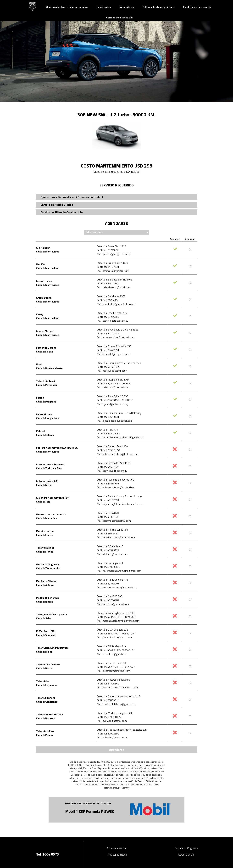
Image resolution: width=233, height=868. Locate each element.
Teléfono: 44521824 (108, 467)
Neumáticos (127, 7)
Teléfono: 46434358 (108, 483)
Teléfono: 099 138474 (109, 717)
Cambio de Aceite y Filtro (57, 205)
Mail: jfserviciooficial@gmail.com (114, 637)
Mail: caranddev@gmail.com (112, 654)
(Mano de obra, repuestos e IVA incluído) (116, 172)
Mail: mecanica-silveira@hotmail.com (117, 587)
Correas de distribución (120, 17)
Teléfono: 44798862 (108, 683)
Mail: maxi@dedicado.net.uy (112, 371)
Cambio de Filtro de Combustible (62, 212)
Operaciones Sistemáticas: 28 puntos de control (72, 197)
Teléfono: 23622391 (108, 350)
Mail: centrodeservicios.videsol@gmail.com (120, 437)
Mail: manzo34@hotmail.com (113, 604)
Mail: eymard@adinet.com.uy (113, 404)
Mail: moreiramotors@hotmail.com (116, 537)
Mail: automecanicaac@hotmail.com (116, 487)
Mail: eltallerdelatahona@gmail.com (116, 704)
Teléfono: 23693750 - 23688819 (115, 400)
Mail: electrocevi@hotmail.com (114, 671)
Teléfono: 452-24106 (109, 433)
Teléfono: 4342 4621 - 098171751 (116, 633)
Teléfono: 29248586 (108, 250)
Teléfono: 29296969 (108, 317)
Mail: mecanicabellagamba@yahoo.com (118, 621)
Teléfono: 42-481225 (109, 367)
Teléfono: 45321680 (108, 517)
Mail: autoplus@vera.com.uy (112, 737)
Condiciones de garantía (197, 7)
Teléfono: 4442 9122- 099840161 (116, 650)
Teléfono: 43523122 (108, 550)
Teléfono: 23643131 (108, 417)
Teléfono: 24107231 (108, 267)
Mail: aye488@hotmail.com (112, 721)
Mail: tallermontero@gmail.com (114, 521)
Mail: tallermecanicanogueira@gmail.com (119, 571)
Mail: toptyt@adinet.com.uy (112, 471)
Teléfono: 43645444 (108, 533)
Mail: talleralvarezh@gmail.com (114, 287)
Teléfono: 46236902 (108, 600)
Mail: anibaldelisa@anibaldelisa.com (116, 304)
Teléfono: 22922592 (108, 734)
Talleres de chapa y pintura (158, 7)
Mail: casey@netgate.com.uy (113, 321)
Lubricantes (104, 7)
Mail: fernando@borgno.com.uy (114, 354)
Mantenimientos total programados (67, 7)
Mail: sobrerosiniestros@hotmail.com (117, 454)
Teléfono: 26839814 (108, 700)
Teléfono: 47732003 (108, 583)
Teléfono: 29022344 (108, 283)
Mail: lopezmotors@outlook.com (115, 421)
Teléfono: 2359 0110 (108, 450)
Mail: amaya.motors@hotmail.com (116, 337)
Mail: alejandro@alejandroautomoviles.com (120, 504)
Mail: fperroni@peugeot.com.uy (114, 254)
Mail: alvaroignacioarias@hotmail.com (117, 687)
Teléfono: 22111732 (108, 333)
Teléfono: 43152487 (108, 500)
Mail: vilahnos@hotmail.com (112, 554)
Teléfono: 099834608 (109, 567)
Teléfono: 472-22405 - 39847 (114, 383)
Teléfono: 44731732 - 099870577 (116, 667)
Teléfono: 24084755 (108, 300)
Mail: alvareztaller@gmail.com (113, 271)
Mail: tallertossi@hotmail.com (113, 387)
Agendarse (117, 750)
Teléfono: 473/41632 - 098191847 (116, 617)
